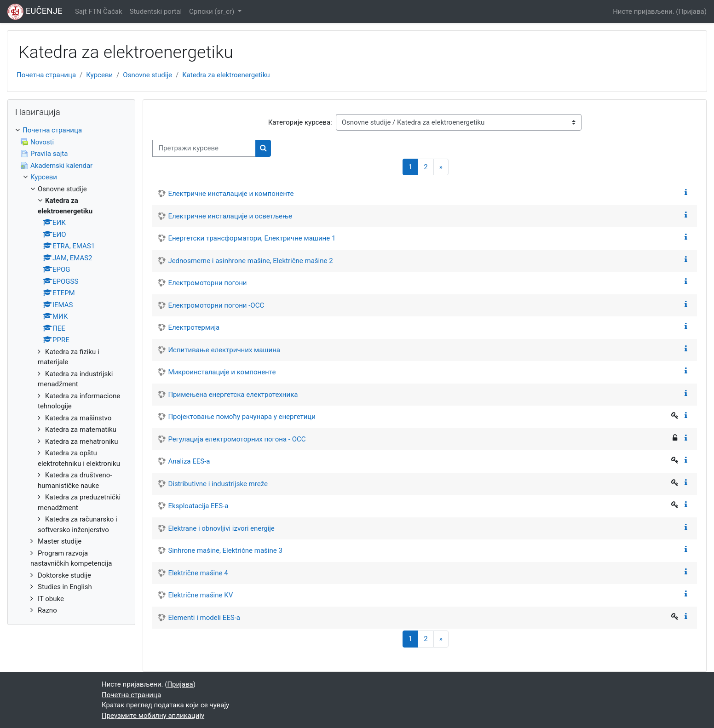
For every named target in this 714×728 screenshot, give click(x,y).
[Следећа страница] (441, 167)
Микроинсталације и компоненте (222, 372)
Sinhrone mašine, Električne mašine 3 (225, 550)
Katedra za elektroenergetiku (226, 75)
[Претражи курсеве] (204, 148)
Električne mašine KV (200, 595)
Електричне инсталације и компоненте (231, 194)
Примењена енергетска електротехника (233, 395)
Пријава (691, 11)
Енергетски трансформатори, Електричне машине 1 (252, 238)
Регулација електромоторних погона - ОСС (237, 439)
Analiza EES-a (189, 461)
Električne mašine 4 (198, 573)
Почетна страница (46, 75)
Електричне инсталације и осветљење (230, 216)
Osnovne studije (147, 75)
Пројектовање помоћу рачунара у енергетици (242, 417)
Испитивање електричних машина (224, 350)
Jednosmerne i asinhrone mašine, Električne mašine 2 (250, 261)
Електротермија (194, 327)
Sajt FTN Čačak (99, 11)
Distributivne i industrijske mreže (218, 484)
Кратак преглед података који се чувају (165, 705)
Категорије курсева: (300, 122)
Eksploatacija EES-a (198, 506)
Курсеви (99, 75)
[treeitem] (71, 370)
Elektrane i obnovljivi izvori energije (221, 528)
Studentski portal (156, 11)
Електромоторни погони (207, 283)
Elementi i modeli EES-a (204, 618)
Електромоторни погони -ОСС (216, 305)
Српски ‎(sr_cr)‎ (213, 11)
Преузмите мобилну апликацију (153, 716)
